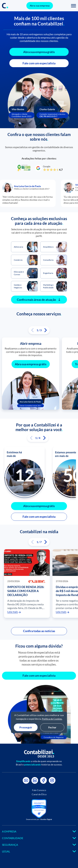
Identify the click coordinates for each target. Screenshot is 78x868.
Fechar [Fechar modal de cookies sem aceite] (52, 727)
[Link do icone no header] (5, 6)
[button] (32, 330)
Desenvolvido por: (39, 819)
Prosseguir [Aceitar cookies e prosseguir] (26, 727)
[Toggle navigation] (73, 6)
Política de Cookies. (52, 719)
